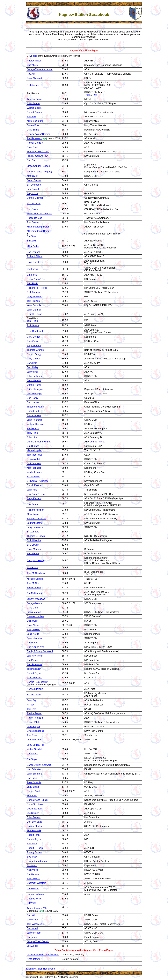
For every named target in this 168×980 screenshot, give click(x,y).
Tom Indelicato (34, 455)
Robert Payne (34, 673)
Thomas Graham (36, 350)
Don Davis (32, 209)
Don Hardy (32, 398)
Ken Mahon (33, 553)
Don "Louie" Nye (35, 647)
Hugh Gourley (34, 346)
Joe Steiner (33, 813)
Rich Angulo (33, 85)
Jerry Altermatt (34, 78)
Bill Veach (32, 865)
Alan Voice (32, 870)
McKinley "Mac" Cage (38, 152)
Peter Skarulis (34, 782)
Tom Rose (32, 735)
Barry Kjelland (34, 498)
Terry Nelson (34, 630)
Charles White (34, 899)
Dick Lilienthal (34, 540)
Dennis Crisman (35, 198)
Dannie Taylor (34, 839)
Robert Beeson (35, 112)
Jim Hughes (33, 446)
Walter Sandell (34, 749)
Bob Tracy (32, 857)
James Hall (33, 372)
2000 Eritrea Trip (36, 745)
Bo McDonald (34, 588)
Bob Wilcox (33, 915)
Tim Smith (32, 796)
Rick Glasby (33, 325)
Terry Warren (34, 879)
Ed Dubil (31, 241)
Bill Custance (34, 204)
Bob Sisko (32, 778)
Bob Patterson (34, 664)
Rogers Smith (34, 791)
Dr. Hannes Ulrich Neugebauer (43, 955)
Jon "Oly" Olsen (35, 656)
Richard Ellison (35, 256)
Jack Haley (33, 367)
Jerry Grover (33, 359)
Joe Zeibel (32, 946)
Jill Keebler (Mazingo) (38, 481)
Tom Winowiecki (35, 924)
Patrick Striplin (34, 826)
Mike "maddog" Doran (38, 227)
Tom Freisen (33, 301)
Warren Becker (35, 108)
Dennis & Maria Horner (39, 442)
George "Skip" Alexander (40, 69)
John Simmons (35, 774)
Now (95, 95)
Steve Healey (34, 415)
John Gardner (34, 310)
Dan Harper (33, 402)
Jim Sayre (32, 759)
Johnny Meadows (36, 599)
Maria (102, 442)
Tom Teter (32, 844)
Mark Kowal (33, 514)
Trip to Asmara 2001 (37, 908)
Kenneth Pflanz (35, 689)
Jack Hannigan (35, 394)
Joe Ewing (32, 269)
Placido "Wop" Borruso (39, 134)
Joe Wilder (32, 920)
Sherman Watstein (36, 883)
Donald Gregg (34, 354)
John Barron (33, 103)
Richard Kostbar (35, 510)
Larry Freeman (35, 297)
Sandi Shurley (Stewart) (39, 765)
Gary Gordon (34, 337)
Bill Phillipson (34, 695)
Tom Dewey (33, 222)
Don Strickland (35, 822)
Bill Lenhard (33, 532)
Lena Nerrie (33, 634)
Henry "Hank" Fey (36, 279)
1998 (37, 321)
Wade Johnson (35, 472)
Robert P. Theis (35, 848)
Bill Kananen (34, 477)
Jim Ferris (32, 275)
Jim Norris (32, 643)
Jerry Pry (32, 700)
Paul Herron (33, 429)
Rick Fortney (34, 292)
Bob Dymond (34, 252)
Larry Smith (33, 787)
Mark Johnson (34, 468)
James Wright (34, 933)
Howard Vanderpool (37, 861)
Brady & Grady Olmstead (40, 651)
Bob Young (33, 937)
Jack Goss (32, 341)
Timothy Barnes (35, 99)
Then (87, 95)
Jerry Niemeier (35, 638)
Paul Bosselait (34, 138)
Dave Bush (33, 147)
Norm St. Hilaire (35, 804)
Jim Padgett (33, 660)
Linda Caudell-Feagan (38, 166)
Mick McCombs (35, 579)
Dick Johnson (34, 463)
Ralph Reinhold (35, 718)
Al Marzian (32, 567)
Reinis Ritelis (34, 722)
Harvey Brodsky (35, 143)
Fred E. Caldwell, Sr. (38, 156)
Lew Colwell (33, 189)
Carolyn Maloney (36, 560)
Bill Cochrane (34, 185)
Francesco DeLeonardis (39, 214)
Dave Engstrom (35, 262)
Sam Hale (32, 363)
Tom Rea (32, 709)
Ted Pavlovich (34, 669)
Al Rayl (31, 705)
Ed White (32, 903)
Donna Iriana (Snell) (37, 800)
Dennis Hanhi (34, 385)
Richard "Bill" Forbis (37, 288)
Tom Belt (31, 117)
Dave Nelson (34, 625)
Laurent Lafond (35, 523)
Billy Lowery (33, 545)
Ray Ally (31, 74)
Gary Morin (33, 608)
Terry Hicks (33, 433)
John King (32, 490)
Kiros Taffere (33, 959)
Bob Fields (32, 283)
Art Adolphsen (34, 61)
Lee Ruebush (34, 740)
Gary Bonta (33, 130)
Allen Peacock (34, 678)
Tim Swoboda (34, 831)
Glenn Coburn (34, 180)
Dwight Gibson (35, 314)
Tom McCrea (34, 583)
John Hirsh (32, 437)
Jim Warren (33, 874)
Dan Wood (32, 928)
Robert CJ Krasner (37, 519)
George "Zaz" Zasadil (38, 941)
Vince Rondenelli (36, 731)
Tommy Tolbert (35, 852)
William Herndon (35, 424)
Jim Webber (33, 889)
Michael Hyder (34, 450)
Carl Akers (32, 65)
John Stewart (34, 817)
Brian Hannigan (35, 389)
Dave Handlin (34, 380)
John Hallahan (34, 376)
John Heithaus (34, 420)
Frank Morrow (34, 612)
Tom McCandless (36, 573)
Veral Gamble (34, 305)
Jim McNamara (35, 593)
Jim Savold (33, 236)
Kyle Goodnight (35, 331)
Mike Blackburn (35, 121)
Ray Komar (33, 504)
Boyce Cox (33, 193)
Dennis (93, 442)
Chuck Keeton (34, 485)
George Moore (34, 603)
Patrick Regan (34, 713)
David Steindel (34, 809)
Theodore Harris (35, 407)
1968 (30, 321)
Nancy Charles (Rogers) (39, 172)
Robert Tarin (33, 835)
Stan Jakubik (34, 459)
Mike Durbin (33, 246)
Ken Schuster (34, 769)
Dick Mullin (33, 621)
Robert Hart (33, 411)
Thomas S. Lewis (36, 536)
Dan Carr (32, 160)
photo (34, 56)
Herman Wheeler (36, 894)
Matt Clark (32, 176)
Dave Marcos (34, 549)
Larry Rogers (34, 727)
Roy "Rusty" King (36, 494)
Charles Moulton (35, 616)
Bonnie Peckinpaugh (38, 682)
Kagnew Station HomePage (41, 969)
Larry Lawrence (35, 527)
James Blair (33, 125)
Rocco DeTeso (35, 218)
